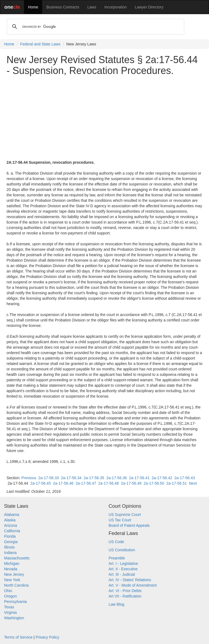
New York (12, 580)
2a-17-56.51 (177, 483)
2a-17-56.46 (63, 483)
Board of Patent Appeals (129, 525)
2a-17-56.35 (94, 478)
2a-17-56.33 (49, 478)
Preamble (117, 558)
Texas (9, 607)
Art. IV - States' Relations (130, 580)
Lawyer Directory (149, 7)
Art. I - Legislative (123, 563)
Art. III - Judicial (122, 574)
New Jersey (14, 574)
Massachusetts (17, 558)
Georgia (11, 542)
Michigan (12, 563)
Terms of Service (18, 637)
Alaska (10, 520)
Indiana (10, 553)
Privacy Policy (47, 637)
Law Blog (116, 604)
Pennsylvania (15, 602)
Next (193, 483)
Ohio (8, 591)
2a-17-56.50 (154, 483)
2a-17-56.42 (162, 478)
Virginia (10, 612)
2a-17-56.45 (41, 483)
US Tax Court (120, 520)
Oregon (10, 596)
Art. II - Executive (123, 569)
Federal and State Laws (40, 44)
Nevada (11, 569)
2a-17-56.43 (185, 478)
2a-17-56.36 (117, 478)
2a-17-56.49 (131, 483)
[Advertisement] (104, 118)
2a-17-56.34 (71, 478)
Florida (10, 536)
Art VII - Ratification (125, 596)
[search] (95, 27)
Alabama (12, 515)
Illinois (9, 547)
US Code (116, 542)
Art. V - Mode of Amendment (133, 585)
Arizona (10, 525)
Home (33, 7)
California (12, 531)
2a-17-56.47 (86, 483)
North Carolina (16, 585)
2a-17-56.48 (109, 483)
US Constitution (122, 550)
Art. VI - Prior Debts (125, 591)
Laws (92, 7)
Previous (29, 478)
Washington (14, 618)
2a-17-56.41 (139, 478)
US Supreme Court (125, 515)
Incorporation (116, 7)
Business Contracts (63, 7)
